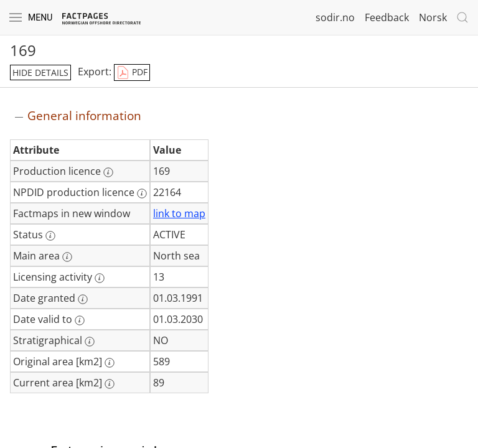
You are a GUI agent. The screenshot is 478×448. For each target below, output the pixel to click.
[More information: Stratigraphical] (90, 342)
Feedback (387, 17)
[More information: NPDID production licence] (142, 194)
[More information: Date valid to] (80, 320)
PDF (132, 73)
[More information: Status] (50, 236)
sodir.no (335, 17)
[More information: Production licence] (108, 172)
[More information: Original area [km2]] (110, 363)
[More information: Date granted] (83, 299)
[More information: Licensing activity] (100, 278)
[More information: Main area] (67, 257)
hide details (40, 72)
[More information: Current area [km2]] (110, 384)
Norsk (433, 17)
